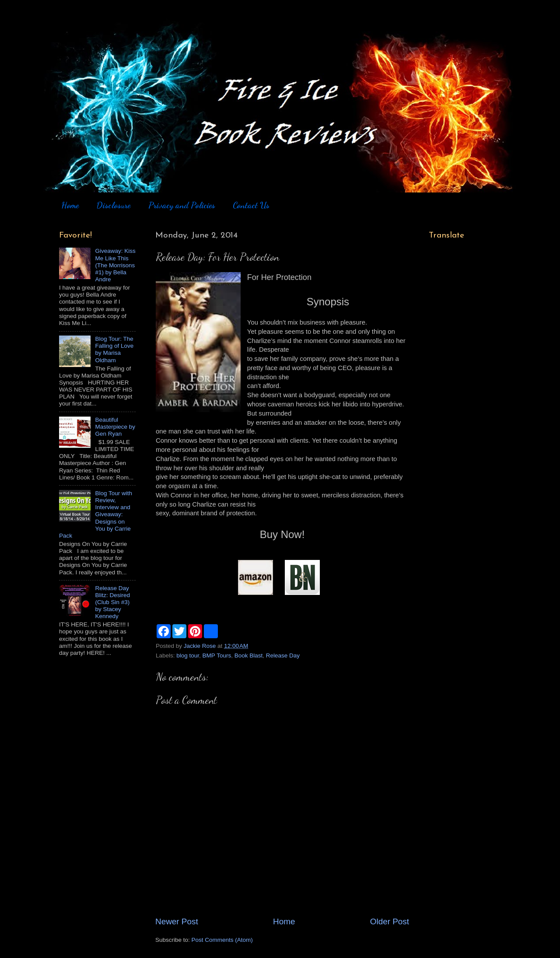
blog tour (188, 656)
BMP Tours (217, 656)
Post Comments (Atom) (222, 940)
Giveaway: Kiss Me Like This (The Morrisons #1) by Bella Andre (115, 265)
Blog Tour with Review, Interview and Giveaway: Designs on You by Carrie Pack (96, 514)
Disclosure (113, 205)
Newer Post (177, 921)
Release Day (283, 656)
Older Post (390, 921)
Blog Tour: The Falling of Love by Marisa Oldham (114, 350)
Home (70, 205)
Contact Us (251, 205)
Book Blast (249, 656)
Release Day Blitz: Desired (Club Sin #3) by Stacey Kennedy (112, 602)
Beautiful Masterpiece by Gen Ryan (115, 427)
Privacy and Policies (182, 205)
